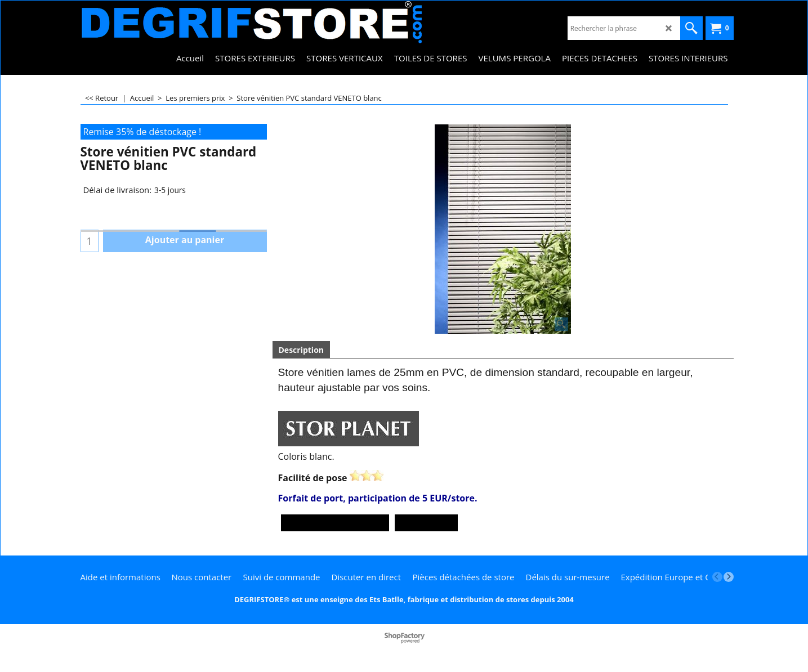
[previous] (717, 577)
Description (302, 350)
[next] (729, 577)
